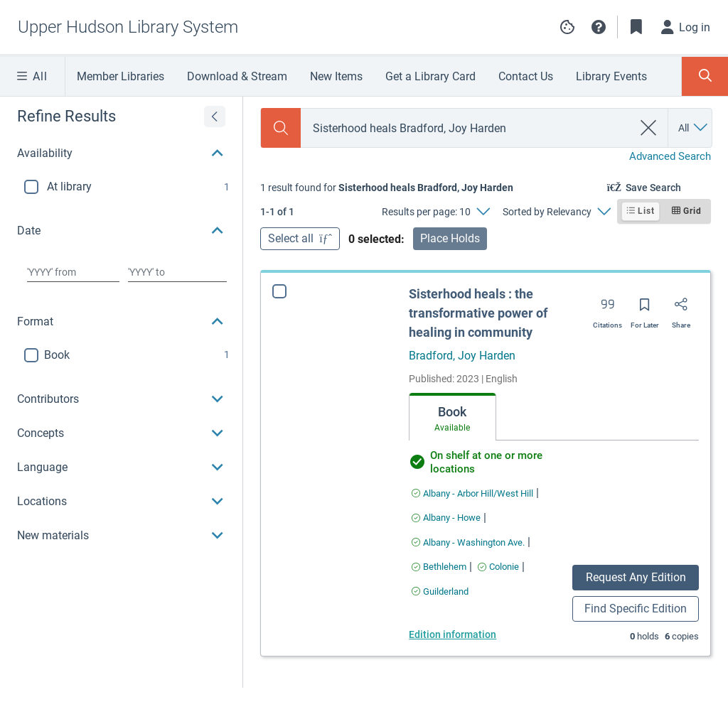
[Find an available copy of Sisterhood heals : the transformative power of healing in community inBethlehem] (439, 567)
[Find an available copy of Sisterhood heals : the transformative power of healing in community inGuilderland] (440, 591)
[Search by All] (694, 128)
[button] (599, 27)
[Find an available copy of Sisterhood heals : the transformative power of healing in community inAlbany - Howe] (446, 518)
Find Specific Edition (636, 609)
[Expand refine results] (215, 117)
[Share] (681, 309)
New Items (336, 76)
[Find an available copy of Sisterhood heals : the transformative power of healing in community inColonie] (498, 567)
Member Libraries (121, 76)
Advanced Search (670, 156)
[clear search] (649, 128)
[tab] (453, 417)
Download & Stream (237, 76)
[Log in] (686, 27)
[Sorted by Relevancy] (556, 212)
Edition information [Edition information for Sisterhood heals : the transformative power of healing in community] (453, 634)
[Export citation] (607, 309)
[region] (121, 325)
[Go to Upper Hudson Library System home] (128, 27)
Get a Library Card (430, 76)
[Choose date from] (73, 272)
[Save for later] (645, 309)
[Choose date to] (177, 272)
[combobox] (466, 128)
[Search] (281, 128)
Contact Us (526, 76)
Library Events (611, 76)
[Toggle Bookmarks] (636, 27)
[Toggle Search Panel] (705, 76)
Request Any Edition (636, 577)
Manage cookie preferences (567, 27)
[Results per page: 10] (435, 212)
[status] (387, 188)
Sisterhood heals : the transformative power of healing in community (478, 313)
